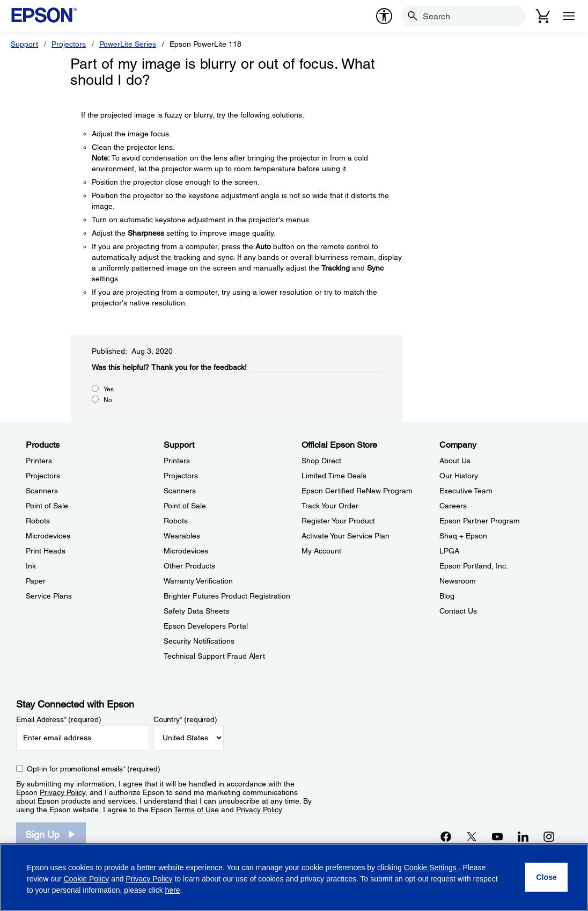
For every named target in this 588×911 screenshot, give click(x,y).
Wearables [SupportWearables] (182, 536)
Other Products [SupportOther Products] (189, 566)
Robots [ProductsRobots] (38, 521)
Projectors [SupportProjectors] (181, 476)
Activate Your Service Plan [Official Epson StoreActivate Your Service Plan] (346, 536)
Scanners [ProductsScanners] (42, 491)
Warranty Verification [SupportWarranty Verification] (198, 581)
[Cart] (543, 16)
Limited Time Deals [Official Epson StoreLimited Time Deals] (334, 476)
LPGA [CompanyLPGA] (449, 551)
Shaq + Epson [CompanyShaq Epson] (463, 536)
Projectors (69, 44)
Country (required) (185, 719)
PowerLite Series (128, 44)
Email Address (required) (59, 719)
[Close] (546, 877)
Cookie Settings (431, 868)
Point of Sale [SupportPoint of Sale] (185, 506)
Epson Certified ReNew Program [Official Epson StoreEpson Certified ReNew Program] (357, 491)
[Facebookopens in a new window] (446, 836)
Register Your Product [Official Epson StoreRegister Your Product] (338, 521)
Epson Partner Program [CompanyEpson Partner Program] (480, 521)
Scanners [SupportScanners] (180, 491)
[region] (294, 877)
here (173, 890)
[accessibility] (384, 16)
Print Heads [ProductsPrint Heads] (46, 551)
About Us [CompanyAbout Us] (455, 461)
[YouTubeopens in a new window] (497, 836)
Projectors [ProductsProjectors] (43, 476)
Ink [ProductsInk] (31, 566)
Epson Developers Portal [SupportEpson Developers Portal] (206, 626)
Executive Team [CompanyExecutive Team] (466, 491)
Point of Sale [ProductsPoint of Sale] (47, 506)
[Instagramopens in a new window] (549, 836)
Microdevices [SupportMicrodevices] (186, 551)
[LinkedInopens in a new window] (523, 836)
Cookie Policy (86, 879)
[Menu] (569, 16)
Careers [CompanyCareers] (453, 506)
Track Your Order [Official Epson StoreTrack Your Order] (330, 506)
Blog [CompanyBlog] (447, 596)
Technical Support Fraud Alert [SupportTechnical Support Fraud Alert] (214, 656)
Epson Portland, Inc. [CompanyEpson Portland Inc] (474, 566)
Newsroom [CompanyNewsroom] (458, 581)
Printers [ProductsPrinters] (39, 461)
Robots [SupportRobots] (176, 521)
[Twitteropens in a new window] (472, 836)
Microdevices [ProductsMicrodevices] (48, 536)
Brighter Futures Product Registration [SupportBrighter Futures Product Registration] (227, 596)
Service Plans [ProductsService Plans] (49, 596)
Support (24, 44)
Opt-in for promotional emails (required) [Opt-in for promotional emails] (94, 769)
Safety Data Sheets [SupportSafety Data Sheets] (196, 611)
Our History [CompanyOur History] (459, 476)
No (108, 400)
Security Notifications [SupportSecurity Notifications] (199, 641)
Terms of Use (196, 810)
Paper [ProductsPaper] (36, 581)
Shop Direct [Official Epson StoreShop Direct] (321, 461)
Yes (109, 389)
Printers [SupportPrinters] (177, 461)
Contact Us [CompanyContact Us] (458, 611)
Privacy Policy (63, 792)
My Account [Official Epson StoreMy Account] (321, 551)
